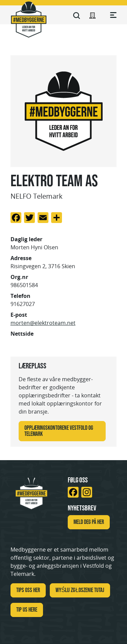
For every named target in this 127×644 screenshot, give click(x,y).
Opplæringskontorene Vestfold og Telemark (59, 431)
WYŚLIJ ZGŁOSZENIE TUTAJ (80, 590)
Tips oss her (28, 590)
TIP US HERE (27, 610)
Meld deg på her (89, 522)
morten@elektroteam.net (43, 323)
